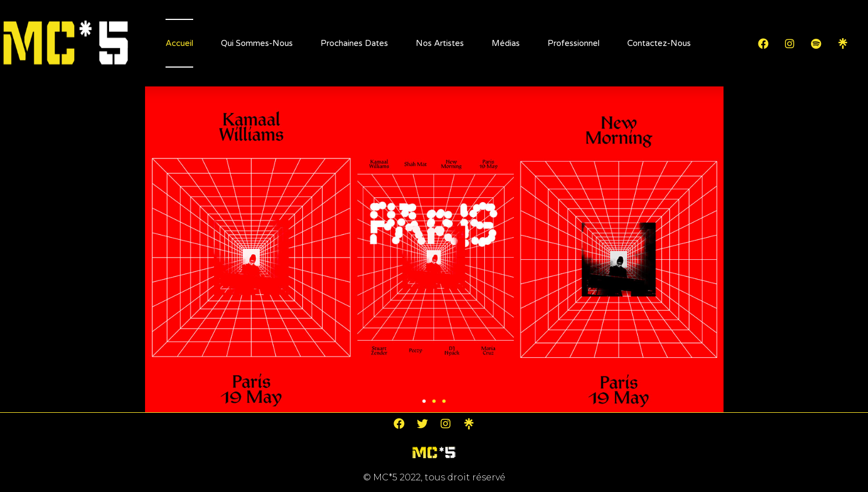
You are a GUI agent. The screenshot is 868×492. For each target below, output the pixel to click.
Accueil (179, 43)
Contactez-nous (659, 43)
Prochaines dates (354, 43)
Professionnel (573, 43)
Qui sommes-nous (257, 43)
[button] (424, 401)
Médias (506, 43)
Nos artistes (440, 43)
